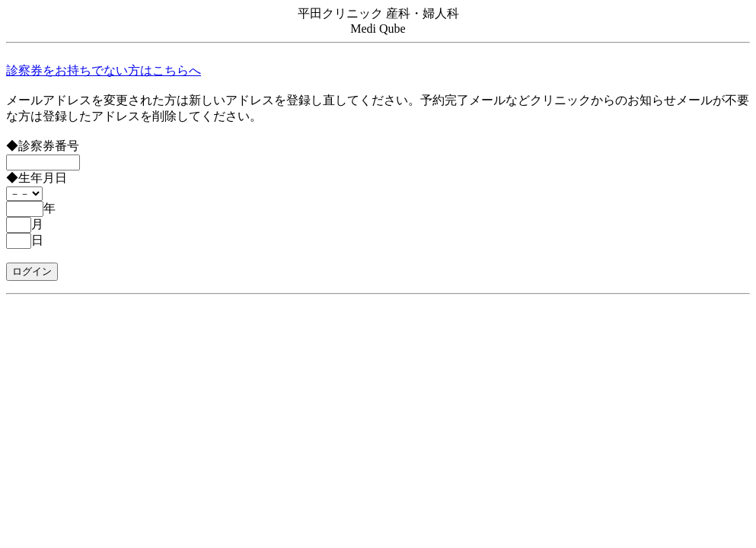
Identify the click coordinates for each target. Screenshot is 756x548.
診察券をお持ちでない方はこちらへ (104, 70)
